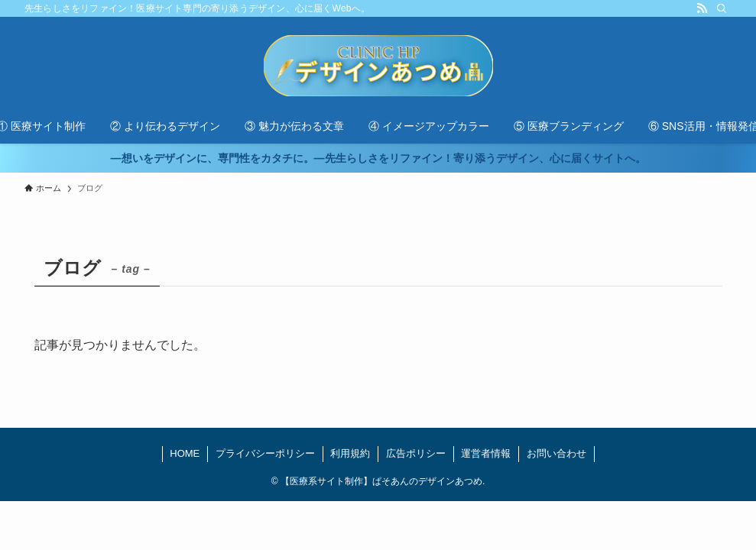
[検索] (722, 8)
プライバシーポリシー (265, 453)
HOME (185, 453)
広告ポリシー (416, 453)
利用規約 (350, 453)
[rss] (702, 8)
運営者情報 (486, 453)
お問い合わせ (556, 453)
